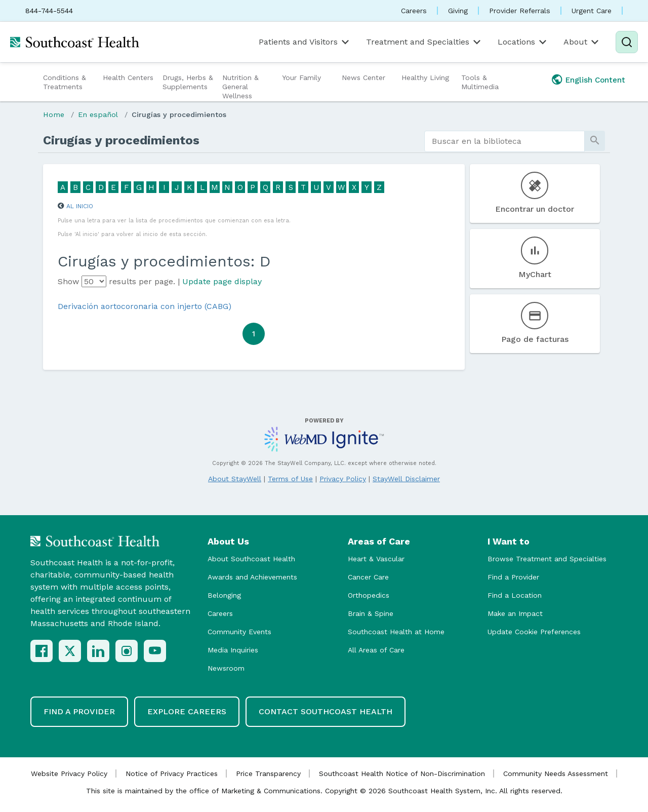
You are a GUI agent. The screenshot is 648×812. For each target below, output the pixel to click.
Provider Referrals (520, 11)
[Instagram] (127, 651)
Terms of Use (290, 479)
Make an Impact (515, 613)
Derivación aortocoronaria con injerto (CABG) (145, 306)
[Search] (627, 42)
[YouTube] (155, 651)
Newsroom (226, 668)
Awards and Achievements (252, 577)
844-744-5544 (49, 11)
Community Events (239, 632)
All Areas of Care (376, 650)
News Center (363, 78)
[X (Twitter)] (70, 651)
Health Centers (128, 78)
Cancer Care (368, 577)
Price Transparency (268, 774)
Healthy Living (425, 78)
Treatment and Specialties (424, 42)
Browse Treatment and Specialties (547, 559)
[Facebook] (42, 651)
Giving (458, 11)
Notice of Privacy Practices (172, 774)
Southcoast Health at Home (396, 632)
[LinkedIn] (98, 651)
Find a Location (515, 595)
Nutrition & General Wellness (240, 87)
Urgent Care (592, 11)
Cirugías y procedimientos (179, 114)
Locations (523, 42)
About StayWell (235, 479)
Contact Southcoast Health (326, 711)
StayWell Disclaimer (406, 479)
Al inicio (80, 206)
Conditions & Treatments (65, 82)
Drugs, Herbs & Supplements (188, 82)
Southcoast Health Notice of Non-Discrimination (402, 774)
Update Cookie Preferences (534, 632)
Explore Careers (187, 711)
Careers (414, 11)
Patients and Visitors (305, 42)
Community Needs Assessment (556, 774)
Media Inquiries (233, 650)
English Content (595, 80)
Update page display (222, 281)
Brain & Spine (371, 613)
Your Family (301, 78)
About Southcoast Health (251, 559)
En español (98, 114)
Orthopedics (369, 595)
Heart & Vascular (376, 559)
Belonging (224, 595)
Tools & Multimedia (480, 82)
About (582, 42)
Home (54, 114)
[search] (504, 141)
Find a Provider (513, 577)
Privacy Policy (343, 479)
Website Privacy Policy (69, 774)
